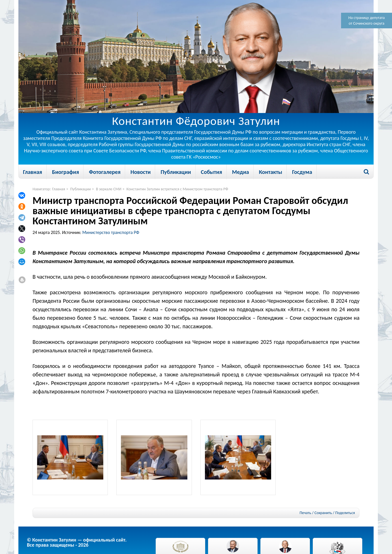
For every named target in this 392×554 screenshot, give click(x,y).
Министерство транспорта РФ (111, 232)
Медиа (241, 172)
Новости (141, 172)
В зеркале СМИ (109, 189)
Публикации (176, 172)
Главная (33, 172)
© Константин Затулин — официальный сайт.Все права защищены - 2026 (77, 542)
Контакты (271, 172)
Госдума (302, 172)
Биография (66, 172)
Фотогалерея (105, 172)
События (212, 172)
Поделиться (345, 513)
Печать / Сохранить (316, 513)
